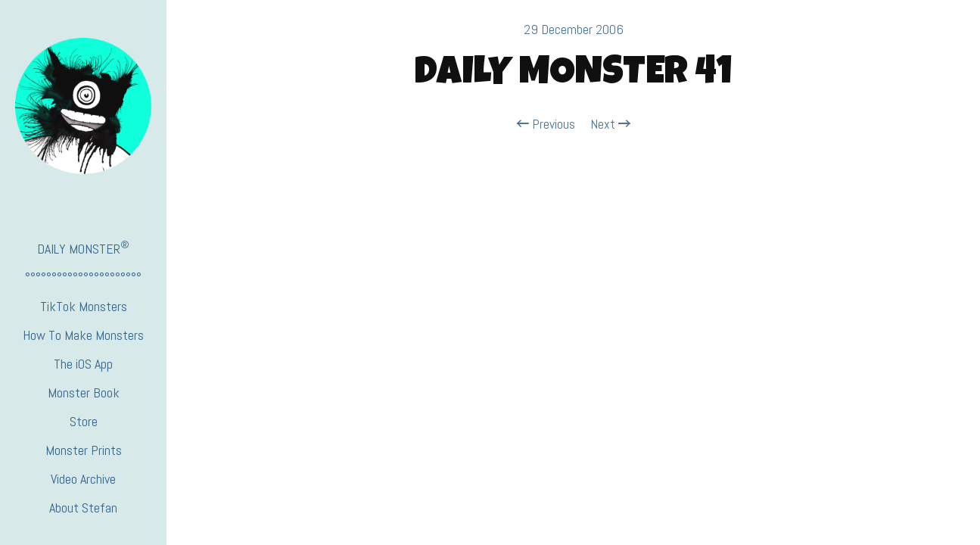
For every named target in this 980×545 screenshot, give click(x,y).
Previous (546, 124)
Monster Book (84, 392)
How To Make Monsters (83, 335)
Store (84, 421)
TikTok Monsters (84, 306)
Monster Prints (84, 450)
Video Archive (83, 479)
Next (610, 124)
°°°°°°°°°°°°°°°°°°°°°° (83, 277)
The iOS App (83, 364)
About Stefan (83, 508)
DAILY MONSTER (83, 248)
